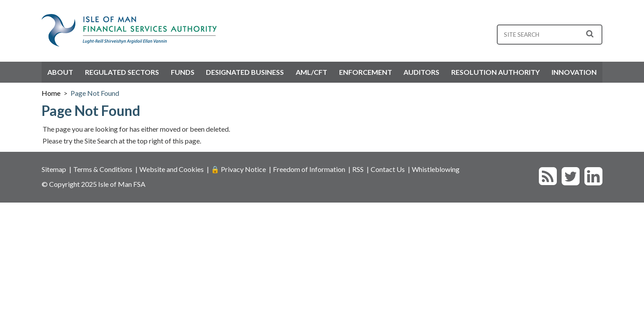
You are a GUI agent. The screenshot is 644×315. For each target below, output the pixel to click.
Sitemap (54, 169)
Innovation (574, 72)
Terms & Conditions (103, 169)
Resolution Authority (495, 72)
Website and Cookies (172, 169)
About (60, 72)
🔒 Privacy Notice (238, 169)
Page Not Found (95, 93)
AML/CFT (311, 72)
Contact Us (388, 169)
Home (51, 93)
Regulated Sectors (122, 72)
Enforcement (366, 72)
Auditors (421, 72)
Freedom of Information (309, 169)
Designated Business (245, 72)
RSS (358, 169)
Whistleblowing (436, 169)
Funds (183, 72)
